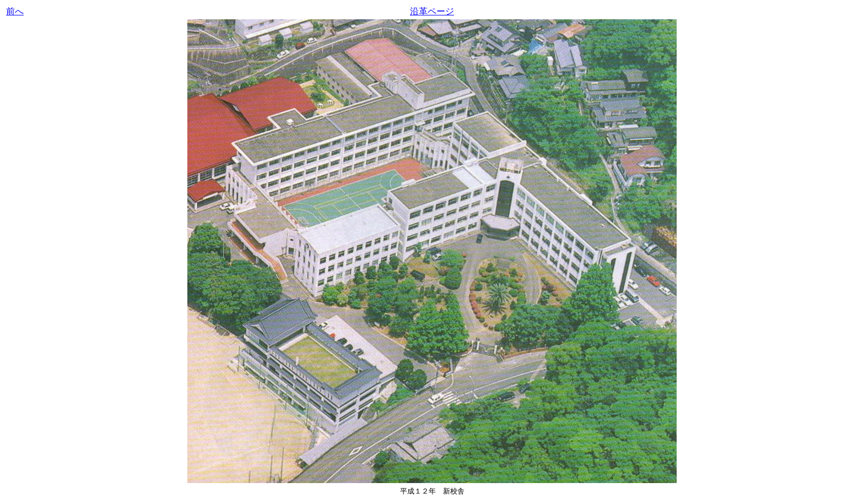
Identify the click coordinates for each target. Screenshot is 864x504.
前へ (15, 11)
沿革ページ (432, 11)
